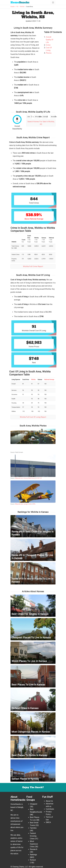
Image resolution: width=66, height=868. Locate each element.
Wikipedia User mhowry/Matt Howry (25, 478)
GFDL (34, 504)
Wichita (22, 7)
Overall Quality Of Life (49, 40)
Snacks (20, 2)
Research (34, 849)
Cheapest (34, 804)
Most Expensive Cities (34, 844)
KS (17, 7)
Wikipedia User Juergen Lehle (23, 504)
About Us (49, 801)
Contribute (50, 809)
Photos (49, 53)
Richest (33, 860)
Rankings (33, 855)
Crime (48, 45)
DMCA (48, 822)
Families (33, 828)
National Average (49, 380)
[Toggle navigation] (53, 2)
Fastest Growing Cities (33, 836)
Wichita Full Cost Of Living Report (33, 417)
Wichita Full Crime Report (33, 266)
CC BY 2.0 (39, 478)
